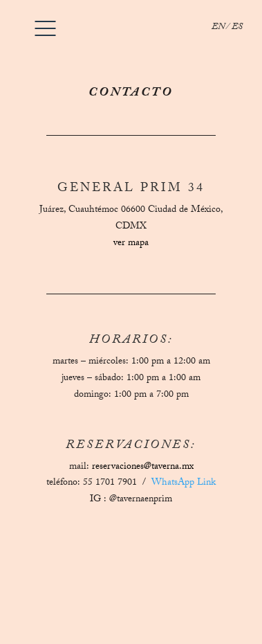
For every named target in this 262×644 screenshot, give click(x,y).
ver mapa (131, 244)
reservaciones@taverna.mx (143, 467)
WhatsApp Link (184, 483)
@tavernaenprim (141, 500)
